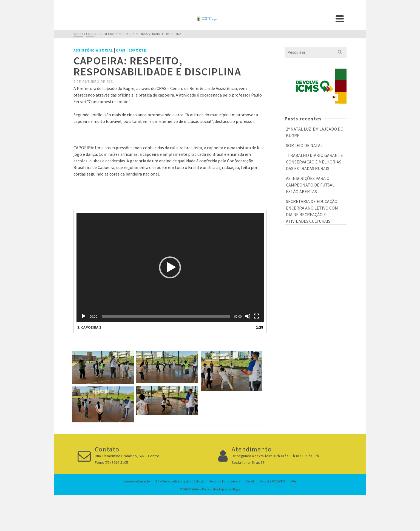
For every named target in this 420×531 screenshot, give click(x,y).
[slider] (166, 316)
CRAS (121, 50)
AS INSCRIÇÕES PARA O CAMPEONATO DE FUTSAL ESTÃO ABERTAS (310, 185)
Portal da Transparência (225, 481)
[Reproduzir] (84, 316)
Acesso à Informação (137, 481)
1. (89, 327)
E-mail (250, 481)
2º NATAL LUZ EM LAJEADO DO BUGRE (315, 132)
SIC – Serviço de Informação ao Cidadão (180, 481)
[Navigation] (340, 19)
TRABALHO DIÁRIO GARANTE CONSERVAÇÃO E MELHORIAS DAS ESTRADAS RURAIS (314, 162)
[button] (170, 267)
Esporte (137, 50)
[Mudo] (248, 316)
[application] (170, 267)
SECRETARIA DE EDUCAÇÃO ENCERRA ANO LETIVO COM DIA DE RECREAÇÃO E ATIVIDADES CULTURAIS (312, 211)
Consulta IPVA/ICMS (272, 481)
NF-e (293, 481)
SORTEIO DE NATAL (304, 145)
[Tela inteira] (257, 316)
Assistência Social (93, 50)
